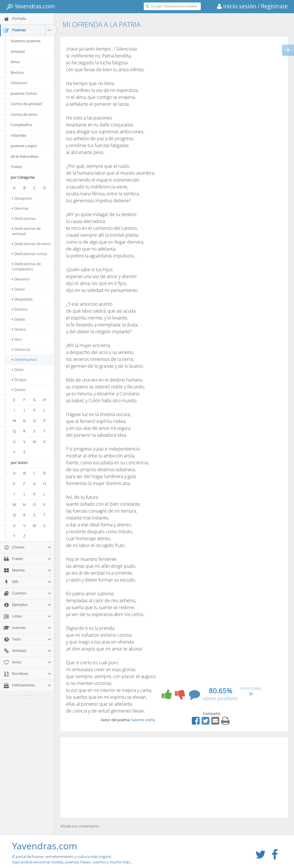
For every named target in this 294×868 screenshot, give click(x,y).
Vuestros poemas (26, 41)
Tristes (16, 167)
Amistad (18, 51)
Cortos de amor (24, 114)
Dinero (19, 329)
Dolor (18, 369)
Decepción (22, 198)
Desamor (21, 279)
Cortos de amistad (26, 104)
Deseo (19, 289)
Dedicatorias (24, 218)
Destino (20, 309)
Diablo (19, 319)
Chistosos (19, 83)
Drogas (19, 380)
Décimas (20, 208)
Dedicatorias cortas (30, 254)
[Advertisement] (174, 777)
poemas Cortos (24, 93)
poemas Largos (24, 146)
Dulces (19, 390)
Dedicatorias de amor (31, 244)
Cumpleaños (21, 125)
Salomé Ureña (143, 720)
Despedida (22, 299)
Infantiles (19, 135)
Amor (15, 62)
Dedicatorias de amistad (26, 231)
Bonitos (17, 72)
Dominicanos (24, 359)
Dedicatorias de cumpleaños (26, 266)
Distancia (21, 349)
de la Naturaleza (24, 156)
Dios (17, 339)
